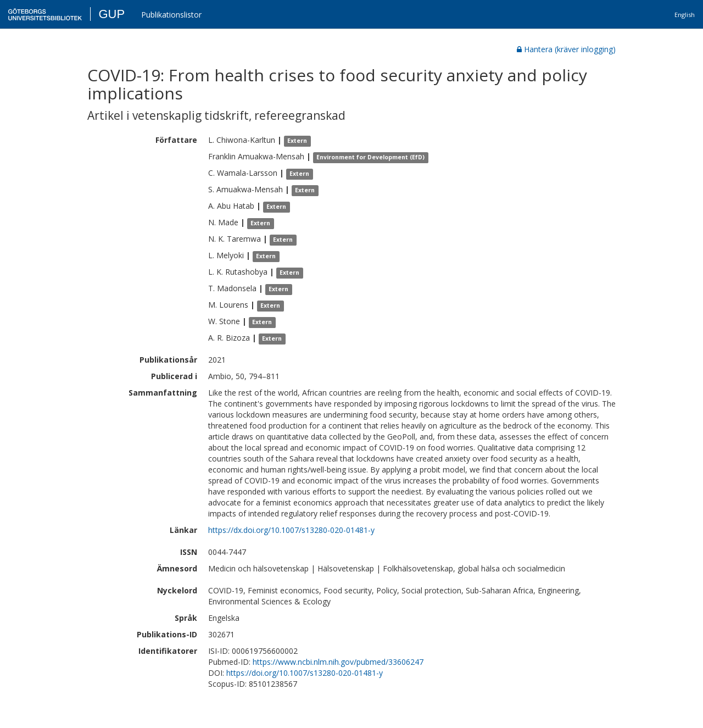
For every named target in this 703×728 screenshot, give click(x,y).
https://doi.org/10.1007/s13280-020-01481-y (305, 673)
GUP (111, 14)
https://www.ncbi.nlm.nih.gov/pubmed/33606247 (338, 662)
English (685, 15)
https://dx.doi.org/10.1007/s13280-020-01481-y (291, 530)
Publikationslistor (171, 15)
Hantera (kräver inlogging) (566, 49)
